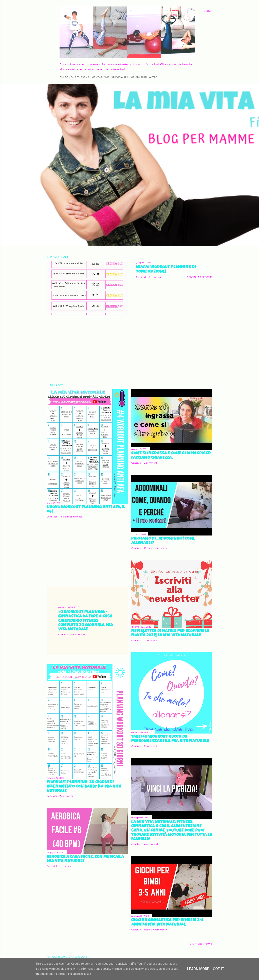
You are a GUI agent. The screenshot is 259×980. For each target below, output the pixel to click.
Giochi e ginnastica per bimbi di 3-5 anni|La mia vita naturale (167, 923)
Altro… (154, 77)
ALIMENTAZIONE (98, 77)
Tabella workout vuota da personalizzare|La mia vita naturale (170, 739)
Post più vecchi (201, 944)
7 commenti (66, 796)
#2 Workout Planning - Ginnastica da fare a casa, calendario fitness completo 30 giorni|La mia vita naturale (86, 621)
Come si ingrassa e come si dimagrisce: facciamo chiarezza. (171, 456)
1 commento (66, 866)
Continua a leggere (200, 277)
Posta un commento (71, 517)
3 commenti (151, 640)
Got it (219, 969)
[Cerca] (208, 11)
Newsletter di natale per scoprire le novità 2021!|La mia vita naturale (170, 633)
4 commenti (78, 635)
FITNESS (80, 77)
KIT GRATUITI (139, 77)
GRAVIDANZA (120, 77)
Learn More (198, 969)
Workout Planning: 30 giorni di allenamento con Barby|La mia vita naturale (84, 787)
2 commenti (156, 277)
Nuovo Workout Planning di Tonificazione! (166, 270)
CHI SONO (66, 77)
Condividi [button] (141, 277)
